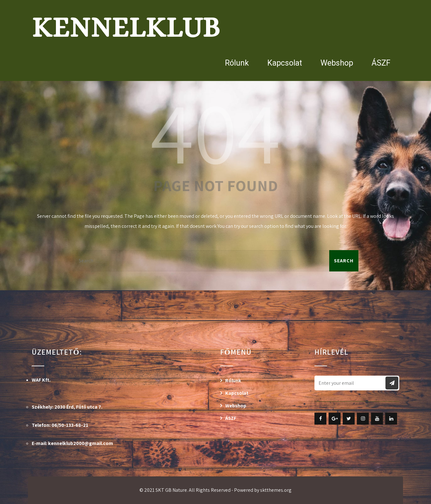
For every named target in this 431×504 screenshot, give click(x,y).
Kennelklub (126, 27)
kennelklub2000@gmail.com (81, 443)
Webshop (337, 63)
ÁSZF (381, 63)
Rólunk (237, 63)
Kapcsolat (285, 63)
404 (215, 131)
